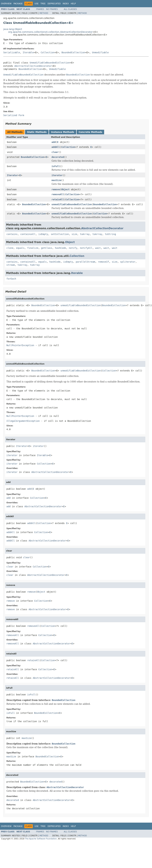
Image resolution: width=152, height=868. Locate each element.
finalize (33, 248)
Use (37, 4)
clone (10, 248)
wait (98, 248)
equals (20, 248)
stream (11, 265)
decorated (58, 157)
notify (73, 248)
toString (110, 234)
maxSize (56, 180)
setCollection (60, 234)
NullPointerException (20, 345)
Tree (43, 4)
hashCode (60, 248)
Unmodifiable (100, 52)
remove (56, 189)
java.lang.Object (13, 29)
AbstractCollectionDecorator (33, 66)
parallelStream (85, 262)
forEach (11, 279)
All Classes (70, 9)
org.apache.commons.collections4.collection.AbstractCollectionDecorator (50, 32)
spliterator (128, 262)
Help (73, 4)
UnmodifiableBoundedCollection (50, 63)
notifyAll (86, 248)
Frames (40, 9)
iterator (57, 175)
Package (18, 4)
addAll (56, 147)
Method (44, 13)
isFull (56, 166)
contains (12, 234)
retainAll (58, 199)
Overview (6, 4)
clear (55, 152)
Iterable (28, 52)
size (74, 234)
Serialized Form (14, 115)
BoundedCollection (73, 52)
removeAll (58, 194)
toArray (85, 234)
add (54, 142)
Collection (48, 52)
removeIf (103, 262)
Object (65, 189)
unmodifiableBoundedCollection (72, 204)
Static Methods (37, 132)
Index (66, 4)
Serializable (12, 52)
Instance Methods (63, 132)
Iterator (12, 175)
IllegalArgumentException (23, 421)
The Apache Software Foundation (41, 839)
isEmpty (43, 234)
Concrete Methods (90, 132)
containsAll (28, 234)
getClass (47, 248)
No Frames (52, 9)
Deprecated (54, 4)
